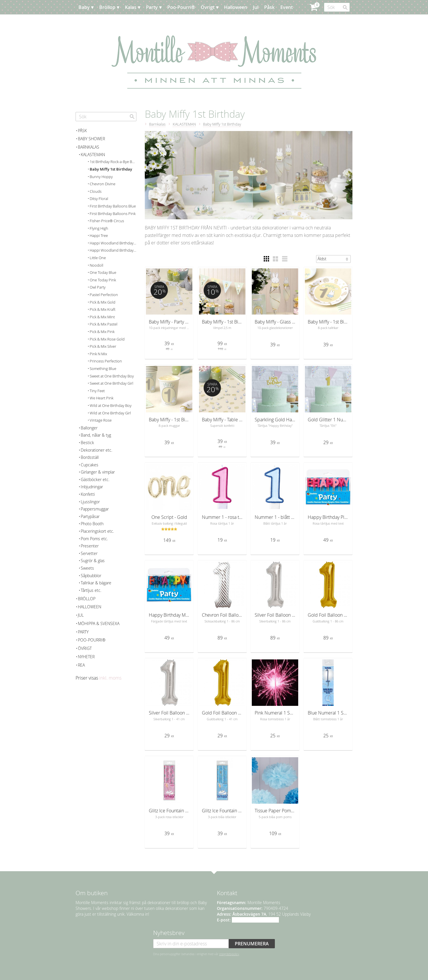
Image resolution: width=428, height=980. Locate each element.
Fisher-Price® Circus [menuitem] (107, 221)
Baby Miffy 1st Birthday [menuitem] (111, 169)
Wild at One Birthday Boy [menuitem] (111, 406)
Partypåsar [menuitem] (90, 516)
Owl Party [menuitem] (98, 287)
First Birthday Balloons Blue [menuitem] (113, 206)
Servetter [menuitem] (89, 553)
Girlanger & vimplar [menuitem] (98, 472)
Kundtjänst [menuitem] (119, 22)
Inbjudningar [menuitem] (92, 487)
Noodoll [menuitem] (96, 265)
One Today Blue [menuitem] (103, 273)
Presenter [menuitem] (90, 546)
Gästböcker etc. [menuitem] (95, 479)
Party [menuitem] (152, 7)
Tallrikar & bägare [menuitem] (96, 583)
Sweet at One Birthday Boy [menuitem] (112, 376)
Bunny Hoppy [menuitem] (101, 177)
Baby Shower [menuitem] (91, 139)
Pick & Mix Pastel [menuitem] (104, 324)
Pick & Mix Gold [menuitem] (103, 302)
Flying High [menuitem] (99, 228)
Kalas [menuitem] (131, 7)
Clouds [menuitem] (96, 191)
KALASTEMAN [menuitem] (93, 155)
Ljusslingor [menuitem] (90, 502)
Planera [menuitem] (93, 22)
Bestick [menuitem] (87, 443)
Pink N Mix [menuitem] (98, 354)
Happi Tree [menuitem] (99, 236)
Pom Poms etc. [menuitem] (94, 539)
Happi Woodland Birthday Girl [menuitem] (113, 250)
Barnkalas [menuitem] (89, 147)
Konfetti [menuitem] (88, 494)
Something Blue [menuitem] (103, 369)
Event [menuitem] (287, 7)
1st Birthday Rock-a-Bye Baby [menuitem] (113, 162)
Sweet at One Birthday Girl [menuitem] (111, 383)
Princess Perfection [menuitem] (106, 361)
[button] (266, 259)
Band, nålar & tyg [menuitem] (96, 435)
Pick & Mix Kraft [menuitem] (103, 309)
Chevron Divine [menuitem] (103, 184)
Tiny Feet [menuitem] (97, 391)
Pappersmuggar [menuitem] (95, 509)
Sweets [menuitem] (87, 568)
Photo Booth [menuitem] (92, 524)
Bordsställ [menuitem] (90, 457)
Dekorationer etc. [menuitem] (96, 450)
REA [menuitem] (81, 665)
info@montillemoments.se (255, 920)
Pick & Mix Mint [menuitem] (102, 317)
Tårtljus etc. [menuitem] (91, 590)
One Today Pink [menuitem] (103, 280)
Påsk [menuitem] (269, 7)
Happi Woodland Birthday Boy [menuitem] (113, 243)
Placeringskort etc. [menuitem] (97, 531)
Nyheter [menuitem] (86, 657)
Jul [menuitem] (256, 7)
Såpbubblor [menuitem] (91, 576)
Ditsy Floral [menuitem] (99, 199)
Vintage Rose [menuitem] (101, 420)
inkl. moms (110, 678)
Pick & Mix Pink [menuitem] (102, 332)
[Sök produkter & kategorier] (337, 7)
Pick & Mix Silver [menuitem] (103, 346)
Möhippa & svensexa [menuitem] (99, 623)
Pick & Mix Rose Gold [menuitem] (107, 339)
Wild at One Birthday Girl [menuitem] (110, 413)
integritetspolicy (229, 954)
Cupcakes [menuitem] (90, 465)
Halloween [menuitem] (236, 7)
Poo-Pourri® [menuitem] (181, 7)
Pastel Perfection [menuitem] (104, 295)
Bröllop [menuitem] (107, 7)
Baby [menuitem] (84, 7)
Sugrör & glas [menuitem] (93, 561)
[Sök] (345, 8)
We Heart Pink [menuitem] (102, 398)
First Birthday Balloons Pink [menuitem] (113, 214)
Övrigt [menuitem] (208, 7)
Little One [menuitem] (98, 258)
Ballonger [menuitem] (89, 428)
